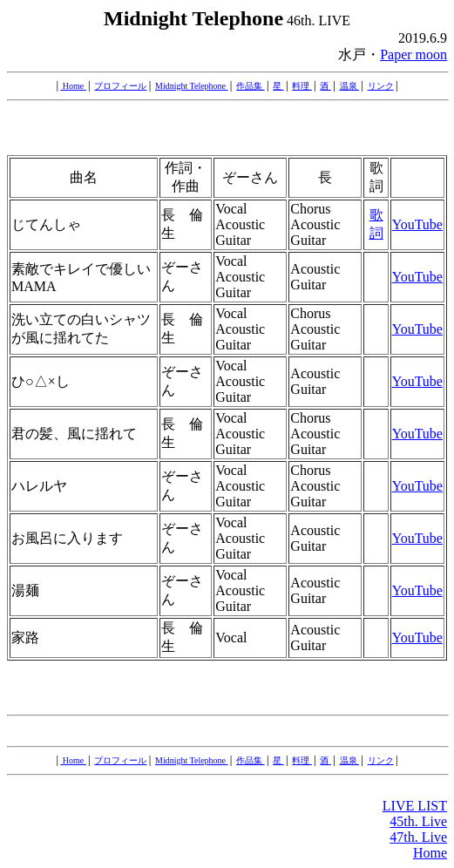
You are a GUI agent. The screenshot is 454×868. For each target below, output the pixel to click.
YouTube (417, 224)
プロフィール (120, 86)
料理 (302, 86)
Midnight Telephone (192, 86)
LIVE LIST (415, 806)
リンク (381, 86)
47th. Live (418, 837)
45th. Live (418, 821)
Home (73, 86)
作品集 (251, 86)
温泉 (350, 86)
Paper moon (413, 54)
